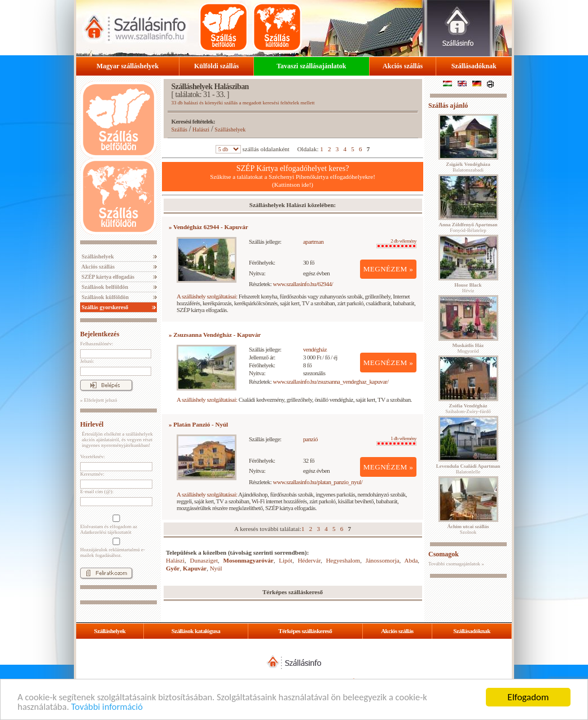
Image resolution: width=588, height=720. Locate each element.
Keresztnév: (92, 474)
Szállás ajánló (448, 106)
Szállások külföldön (104, 297)
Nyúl (216, 568)
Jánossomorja (383, 560)
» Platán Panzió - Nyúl (198, 424)
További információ (110, 707)
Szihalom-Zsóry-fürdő (468, 409)
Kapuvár (195, 568)
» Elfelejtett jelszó (98, 400)
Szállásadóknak (474, 66)
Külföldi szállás (216, 66)
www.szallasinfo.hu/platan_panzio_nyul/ (318, 482)
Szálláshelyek (97, 256)
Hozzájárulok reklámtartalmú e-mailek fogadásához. (115, 548)
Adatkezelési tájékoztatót (106, 532)
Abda (411, 560)
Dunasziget (204, 560)
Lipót (286, 560)
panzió (310, 439)
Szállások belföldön (104, 287)
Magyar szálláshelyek (128, 66)
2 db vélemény (396, 243)
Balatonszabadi (468, 167)
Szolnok (468, 529)
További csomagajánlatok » (456, 564)
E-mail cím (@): (97, 491)
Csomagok (444, 554)
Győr (173, 568)
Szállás (179, 129)
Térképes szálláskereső (305, 631)
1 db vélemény (396, 441)
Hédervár (309, 560)
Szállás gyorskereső (104, 307)
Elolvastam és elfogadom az (115, 525)
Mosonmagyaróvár (249, 560)
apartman (313, 242)
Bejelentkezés (100, 334)
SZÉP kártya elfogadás (107, 277)
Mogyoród (468, 348)
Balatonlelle (468, 469)
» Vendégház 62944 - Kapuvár (209, 227)
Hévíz (468, 288)
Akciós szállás (403, 66)
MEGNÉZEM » (389, 269)
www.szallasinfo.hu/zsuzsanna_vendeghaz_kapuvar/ (331, 381)
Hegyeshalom (343, 560)
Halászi (201, 129)
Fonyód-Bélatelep (468, 227)
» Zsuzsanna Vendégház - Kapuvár (215, 335)
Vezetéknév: (93, 456)
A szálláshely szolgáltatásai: (207, 296)
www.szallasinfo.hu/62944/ (303, 284)
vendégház (315, 349)
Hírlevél (92, 424)
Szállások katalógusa (196, 631)
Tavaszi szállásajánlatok (311, 66)
